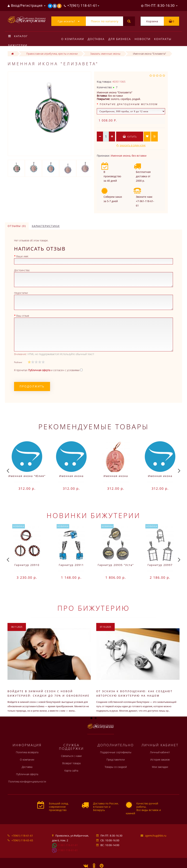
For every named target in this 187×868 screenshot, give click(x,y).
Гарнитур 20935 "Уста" (116, 565)
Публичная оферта (27, 774)
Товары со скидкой (116, 767)
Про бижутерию (94, 608)
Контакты (165, 39)
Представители (116, 760)
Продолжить (32, 386)
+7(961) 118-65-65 (22, 840)
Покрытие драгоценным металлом (129, 104)
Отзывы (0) (17, 226)
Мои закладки (160, 767)
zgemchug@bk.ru (156, 836)
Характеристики (46, 226)
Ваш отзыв (23, 316)
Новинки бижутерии (93, 515)
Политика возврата (27, 752)
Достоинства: (22, 270)
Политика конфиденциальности (27, 781)
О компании (73, 39)
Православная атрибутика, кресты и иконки (52, 54)
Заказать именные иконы (105, 54)
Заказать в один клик (133, 146)
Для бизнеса (121, 39)
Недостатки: (21, 293)
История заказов (160, 760)
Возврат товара (71, 763)
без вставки (139, 156)
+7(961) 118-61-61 (22, 836)
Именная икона (121, 156)
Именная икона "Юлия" (27, 476)
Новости (144, 39)
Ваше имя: (22, 256)
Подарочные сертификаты (116, 752)
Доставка (97, 39)
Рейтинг (18, 362)
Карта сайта (71, 771)
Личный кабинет (160, 752)
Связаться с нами (71, 756)
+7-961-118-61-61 (67, 845)
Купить (130, 137)
